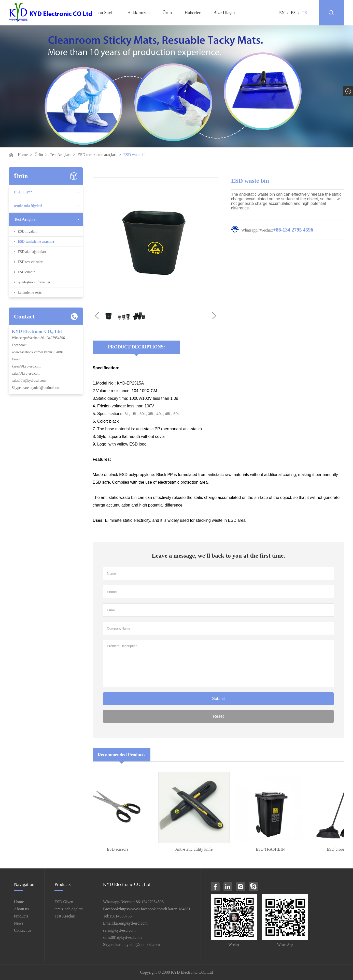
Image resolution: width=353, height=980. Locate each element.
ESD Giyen (23, 192)
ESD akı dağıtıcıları (32, 252)
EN (282, 13)
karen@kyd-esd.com (26, 366)
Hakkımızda (138, 13)
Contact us (23, 930)
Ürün (167, 13)
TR (304, 13)
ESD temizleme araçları (97, 155)
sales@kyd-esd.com (26, 373)
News (19, 923)
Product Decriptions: (136, 347)
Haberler (193, 13)
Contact (24, 316)
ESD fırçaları (27, 231)
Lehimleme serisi (30, 292)
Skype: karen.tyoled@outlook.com (37, 388)
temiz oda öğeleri (28, 206)
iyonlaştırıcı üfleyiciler (34, 282)
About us (21, 909)
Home (23, 155)
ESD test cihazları (31, 262)
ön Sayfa (107, 13)
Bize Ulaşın (224, 13)
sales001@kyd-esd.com (29, 381)
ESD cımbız (26, 272)
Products (21, 916)
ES (293, 13)
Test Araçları (60, 155)
